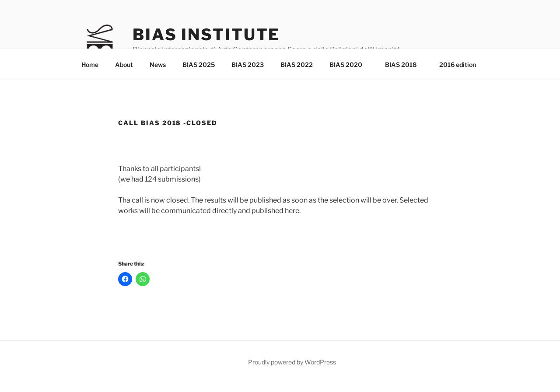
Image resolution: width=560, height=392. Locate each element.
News (158, 65)
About (124, 65)
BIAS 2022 (297, 65)
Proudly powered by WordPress (292, 362)
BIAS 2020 (350, 65)
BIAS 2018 (405, 65)
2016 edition (458, 65)
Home (90, 65)
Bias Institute (206, 35)
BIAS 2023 (248, 65)
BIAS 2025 (199, 65)
